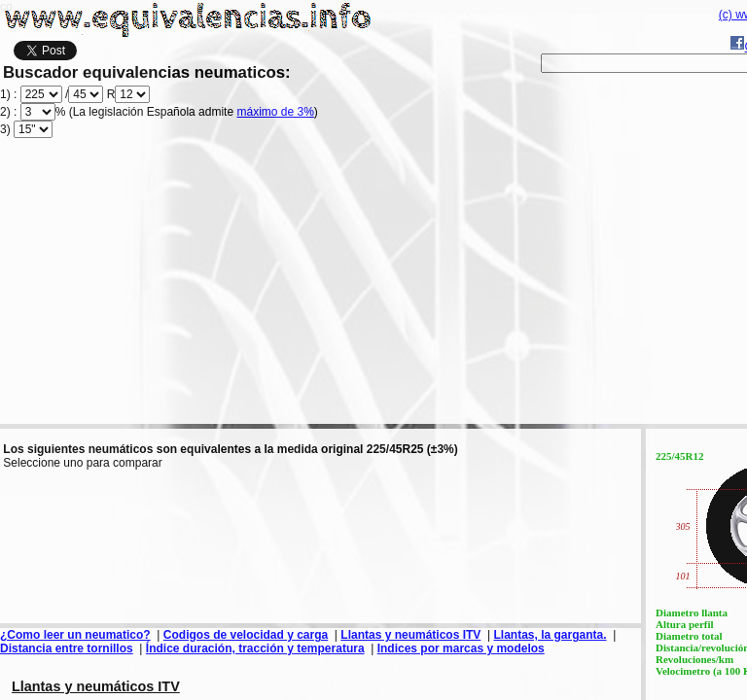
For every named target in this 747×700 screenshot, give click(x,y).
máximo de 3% (275, 112)
